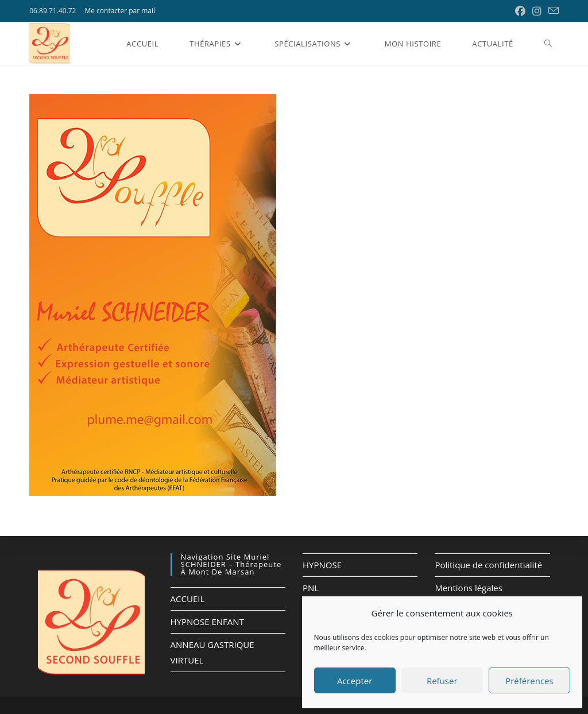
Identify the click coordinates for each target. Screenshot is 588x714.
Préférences (529, 681)
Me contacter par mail (120, 11)
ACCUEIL (188, 599)
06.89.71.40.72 (53, 11)
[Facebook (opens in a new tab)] (520, 11)
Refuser (442, 681)
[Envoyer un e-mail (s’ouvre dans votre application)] (552, 11)
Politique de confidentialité (488, 565)
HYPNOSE (322, 565)
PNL (311, 588)
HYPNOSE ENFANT (207, 622)
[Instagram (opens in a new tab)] (537, 11)
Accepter (355, 681)
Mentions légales (469, 588)
